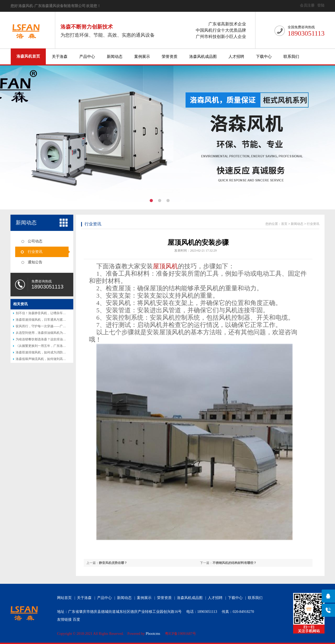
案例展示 (142, 57)
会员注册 (307, 5)
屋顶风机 (165, 266)
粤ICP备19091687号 (181, 634)
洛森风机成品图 (203, 57)
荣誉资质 (170, 57)
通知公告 (35, 262)
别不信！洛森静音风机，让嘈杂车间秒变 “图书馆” (51, 313)
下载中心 (264, 57)
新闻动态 (115, 57)
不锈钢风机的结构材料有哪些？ (234, 563)
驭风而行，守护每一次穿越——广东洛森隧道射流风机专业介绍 (60, 326)
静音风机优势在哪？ (113, 563)
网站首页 (64, 598)
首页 (284, 224)
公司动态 (35, 241)
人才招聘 (236, 57)
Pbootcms (153, 634)
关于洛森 (60, 57)
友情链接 (64, 620)
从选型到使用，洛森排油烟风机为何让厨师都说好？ (52, 333)
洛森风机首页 (28, 56)
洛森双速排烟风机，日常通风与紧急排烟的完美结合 (52, 320)
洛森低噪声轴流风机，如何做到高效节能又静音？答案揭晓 (57, 359)
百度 (76, 620)
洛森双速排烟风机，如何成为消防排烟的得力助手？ (52, 352)
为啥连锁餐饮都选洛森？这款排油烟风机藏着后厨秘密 (53, 339)
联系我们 (291, 57)
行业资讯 (35, 252)
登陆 (321, 5)
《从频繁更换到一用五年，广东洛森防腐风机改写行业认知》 (58, 346)
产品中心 (87, 57)
